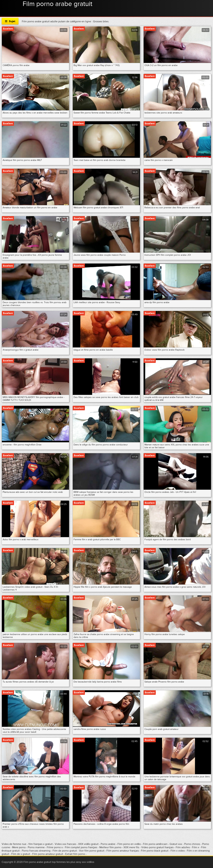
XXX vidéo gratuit (89, 844)
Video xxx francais (65, 844)
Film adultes (183, 847)
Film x (196, 847)
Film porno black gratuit (155, 851)
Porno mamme (36, 847)
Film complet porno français (81, 847)
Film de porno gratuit (65, 851)
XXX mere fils (131, 847)
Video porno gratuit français (157, 847)
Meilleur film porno (110, 847)
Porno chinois (192, 844)
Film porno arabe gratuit (57, 4)
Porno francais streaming (36, 851)
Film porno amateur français (123, 851)
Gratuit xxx (176, 844)
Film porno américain (155, 844)
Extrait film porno (75, 854)
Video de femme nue (14, 844)
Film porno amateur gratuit (48, 854)
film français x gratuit (41, 844)
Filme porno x (55, 847)
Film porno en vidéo (129, 844)
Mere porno (19, 847)
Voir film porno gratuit (92, 851)
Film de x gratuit (21, 854)
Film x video (178, 851)
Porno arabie (108, 844)
